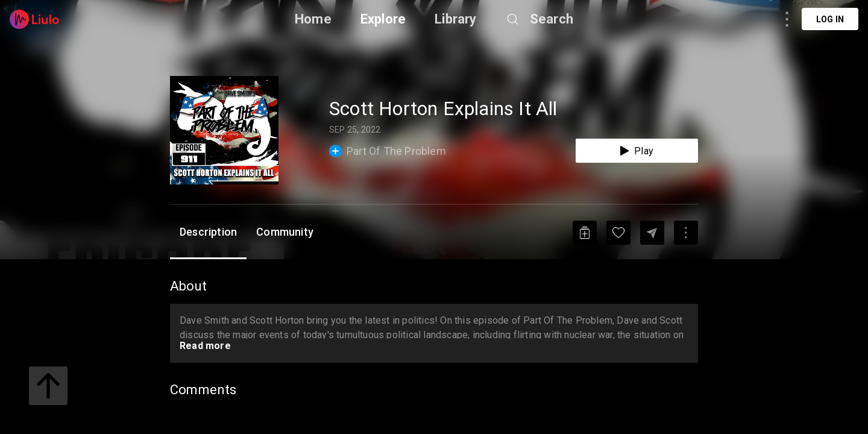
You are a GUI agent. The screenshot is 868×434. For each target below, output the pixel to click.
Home (313, 19)
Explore (383, 19)
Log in (830, 19)
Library (455, 19)
